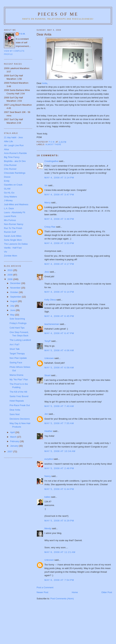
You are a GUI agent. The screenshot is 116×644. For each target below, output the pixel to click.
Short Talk (15, 349)
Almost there (53, 145)
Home (75, 592)
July (13, 306)
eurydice (49, 459)
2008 (10, 279)
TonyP (48, 341)
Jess (47, 272)
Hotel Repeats (17, 401)
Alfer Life (8, 141)
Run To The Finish (13, 228)
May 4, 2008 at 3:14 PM (59, 178)
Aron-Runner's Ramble (15, 153)
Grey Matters (10, 197)
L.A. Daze (9, 208)
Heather (48, 431)
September (16, 297)
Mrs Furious (10, 220)
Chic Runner (10, 169)
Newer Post (43, 592)
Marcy (48, 203)
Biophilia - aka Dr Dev (15, 161)
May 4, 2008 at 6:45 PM (59, 316)
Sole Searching (17, 319)
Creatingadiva (51, 161)
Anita (45, 83)
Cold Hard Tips (17, 328)
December (16, 283)
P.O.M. (22, 34)
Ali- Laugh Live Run (14, 145)
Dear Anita (15, 410)
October (15, 292)
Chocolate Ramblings (15, 173)
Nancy (48, 476)
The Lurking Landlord (20, 340)
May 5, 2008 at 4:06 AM (59, 350)
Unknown (49, 358)
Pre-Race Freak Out (20, 405)
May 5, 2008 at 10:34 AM (60, 451)
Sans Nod (14, 414)
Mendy (48, 528)
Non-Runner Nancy (14, 224)
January (15, 446)
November (16, 288)
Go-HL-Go (9, 193)
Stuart (48, 375)
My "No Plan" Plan (19, 379)
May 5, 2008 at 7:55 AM (59, 423)
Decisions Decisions (20, 419)
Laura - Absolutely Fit (15, 212)
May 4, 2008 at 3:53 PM (59, 243)
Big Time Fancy (12, 157)
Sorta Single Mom (13, 240)
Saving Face (16, 363)
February (15, 441)
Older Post (107, 592)
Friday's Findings (18, 323)
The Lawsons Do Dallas (16, 244)
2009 (10, 275)
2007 (10, 452)
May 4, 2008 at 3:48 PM (59, 219)
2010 (10, 270)
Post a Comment (45, 587)
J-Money (8, 200)
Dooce (7, 177)
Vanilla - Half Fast (13, 248)
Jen (46, 414)
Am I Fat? (14, 345)
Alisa (6, 149)
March (14, 437)
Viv (46, 185)
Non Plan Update (18, 358)
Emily (7, 181)
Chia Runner (10, 165)
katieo (48, 497)
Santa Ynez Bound (19, 396)
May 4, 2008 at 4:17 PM (59, 264)
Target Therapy (17, 354)
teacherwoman (52, 324)
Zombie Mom (11, 256)
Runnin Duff (10, 232)
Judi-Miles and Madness (16, 204)
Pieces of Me (58, 14)
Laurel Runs (10, 216)
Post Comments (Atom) (62, 599)
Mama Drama (16, 375)
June (13, 310)
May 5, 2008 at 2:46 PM (59, 468)
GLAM (7, 189)
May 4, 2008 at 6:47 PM (59, 333)
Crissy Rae (50, 227)
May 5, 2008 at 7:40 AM (59, 406)
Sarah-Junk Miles (13, 236)
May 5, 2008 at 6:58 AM (59, 368)
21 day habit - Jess (13, 137)
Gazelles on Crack (13, 185)
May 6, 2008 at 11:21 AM (60, 552)
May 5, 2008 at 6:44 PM (59, 489)
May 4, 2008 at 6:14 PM (59, 292)
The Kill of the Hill (18, 392)
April (13, 432)
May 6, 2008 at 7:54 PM (59, 580)
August (14, 301)
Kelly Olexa (50, 300)
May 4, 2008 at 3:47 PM (59, 195)
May (13, 315)
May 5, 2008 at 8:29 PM (59, 521)
